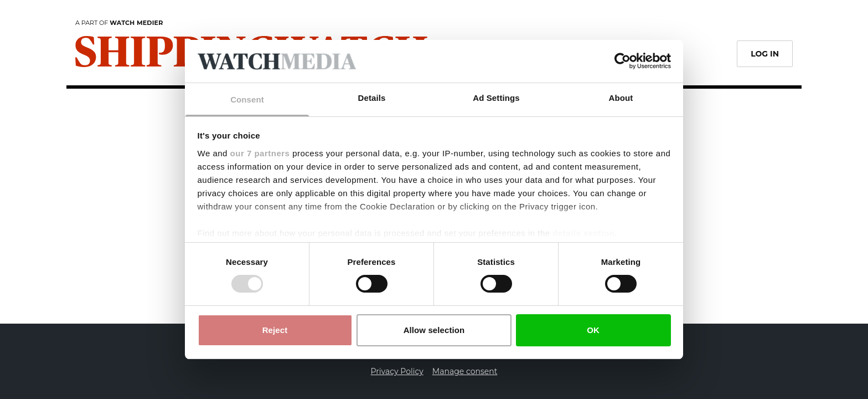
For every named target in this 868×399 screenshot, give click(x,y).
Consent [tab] (247, 99)
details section (583, 233)
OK (593, 330)
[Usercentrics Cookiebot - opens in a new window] (622, 61)
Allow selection (434, 330)
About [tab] (621, 98)
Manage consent (465, 371)
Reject (275, 330)
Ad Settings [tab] (496, 98)
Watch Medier (136, 23)
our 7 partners (260, 153)
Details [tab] (372, 98)
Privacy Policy (397, 371)
